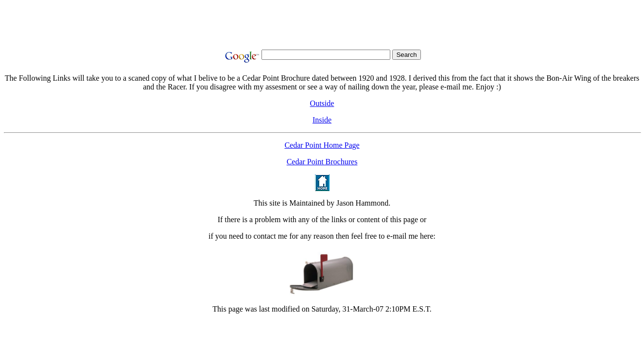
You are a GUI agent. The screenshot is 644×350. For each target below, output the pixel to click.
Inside (322, 120)
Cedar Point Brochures (322, 162)
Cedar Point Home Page (322, 145)
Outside (322, 103)
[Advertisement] (322, 26)
